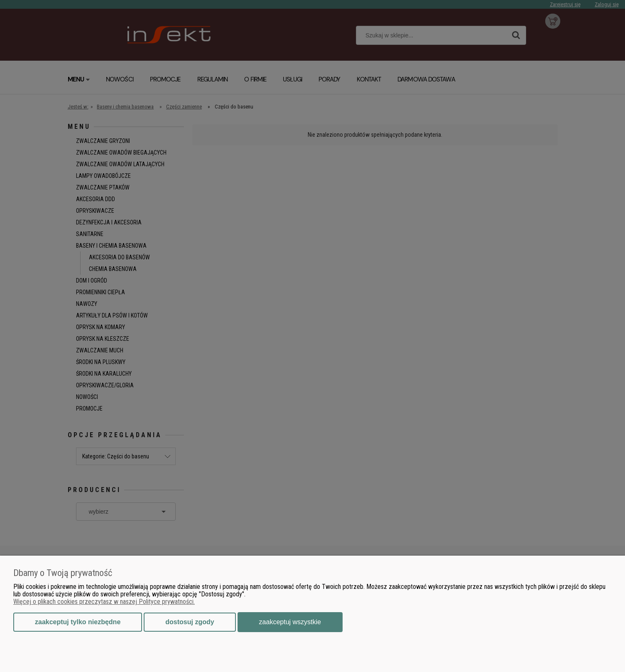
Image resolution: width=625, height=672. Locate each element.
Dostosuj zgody (190, 622)
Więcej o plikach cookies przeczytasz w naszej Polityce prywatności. (104, 602)
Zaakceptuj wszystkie (290, 622)
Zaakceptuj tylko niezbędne (78, 622)
